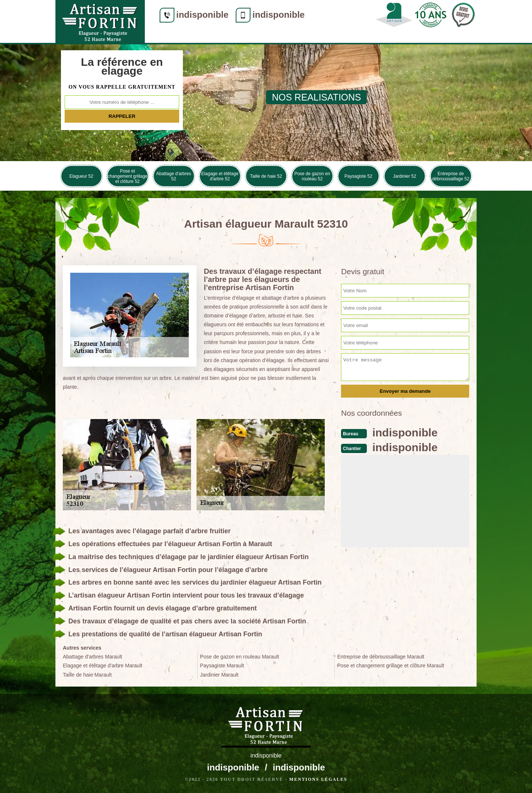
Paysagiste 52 (358, 176)
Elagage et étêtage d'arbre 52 (220, 176)
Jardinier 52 (405, 176)
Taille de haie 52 (266, 176)
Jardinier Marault (219, 675)
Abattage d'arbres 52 (174, 176)
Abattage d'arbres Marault (93, 657)
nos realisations (316, 97)
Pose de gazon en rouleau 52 (312, 176)
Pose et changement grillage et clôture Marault (391, 666)
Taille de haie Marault (87, 675)
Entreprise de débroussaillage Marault (381, 657)
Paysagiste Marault (222, 666)
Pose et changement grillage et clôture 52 (127, 176)
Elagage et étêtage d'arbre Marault (103, 666)
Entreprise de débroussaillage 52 (451, 176)
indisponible (202, 15)
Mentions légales (318, 779)
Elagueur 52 (81, 176)
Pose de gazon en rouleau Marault (239, 657)
